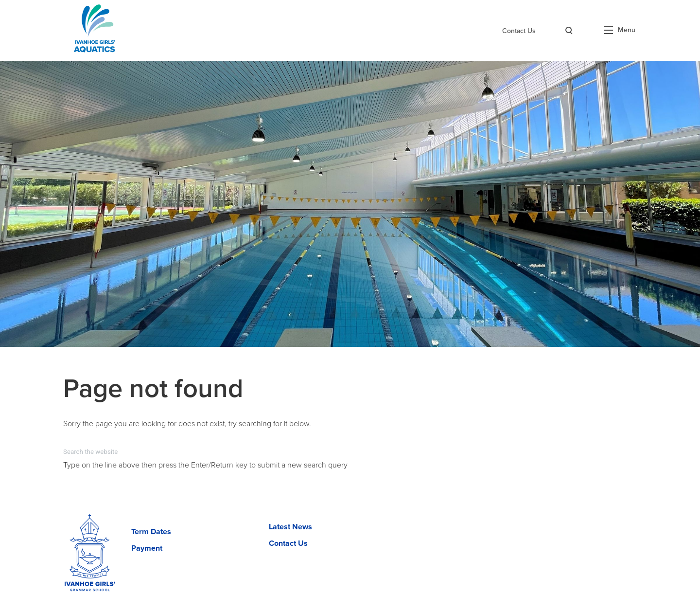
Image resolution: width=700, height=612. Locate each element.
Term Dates (151, 532)
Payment (147, 548)
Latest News (290, 527)
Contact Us (519, 31)
